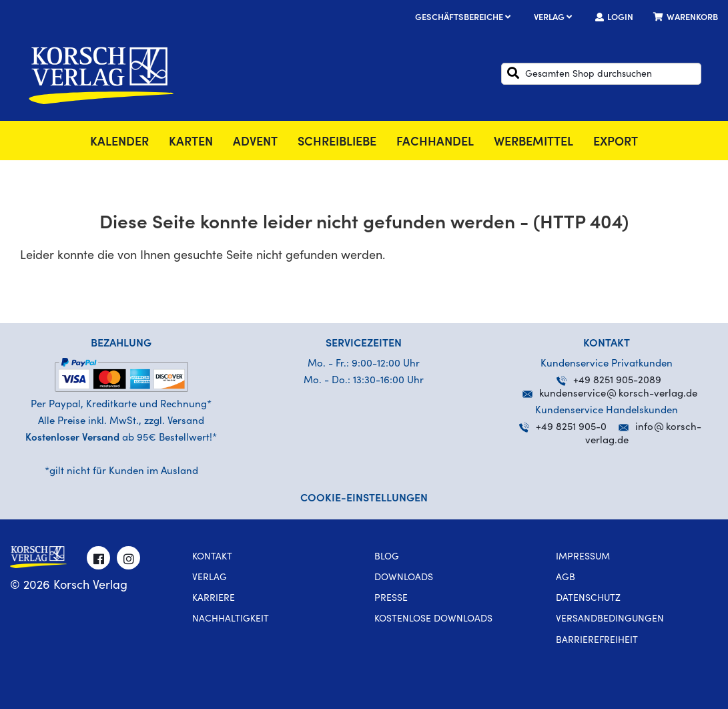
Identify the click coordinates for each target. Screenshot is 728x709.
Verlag (555, 18)
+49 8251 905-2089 (609, 381)
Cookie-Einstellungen (364, 499)
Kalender (119, 143)
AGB (566, 578)
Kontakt (212, 557)
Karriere (214, 599)
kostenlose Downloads (433, 620)
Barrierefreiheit (597, 641)
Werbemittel (533, 143)
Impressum (583, 557)
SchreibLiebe (337, 143)
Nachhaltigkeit (231, 620)
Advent (255, 143)
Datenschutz (588, 599)
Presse (391, 599)
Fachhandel (435, 143)
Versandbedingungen (610, 620)
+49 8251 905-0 (563, 428)
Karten (191, 143)
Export (616, 143)
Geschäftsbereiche (464, 18)
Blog (387, 557)
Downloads (404, 578)
